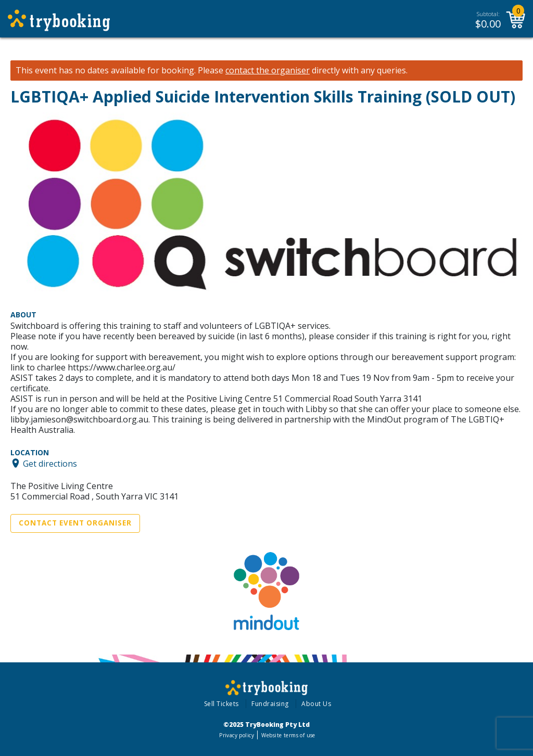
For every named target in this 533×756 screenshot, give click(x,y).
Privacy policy (237, 735)
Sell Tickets (221, 704)
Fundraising (270, 704)
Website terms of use (288, 735)
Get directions (50, 463)
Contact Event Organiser (75, 523)
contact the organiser (268, 71)
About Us (316, 704)
